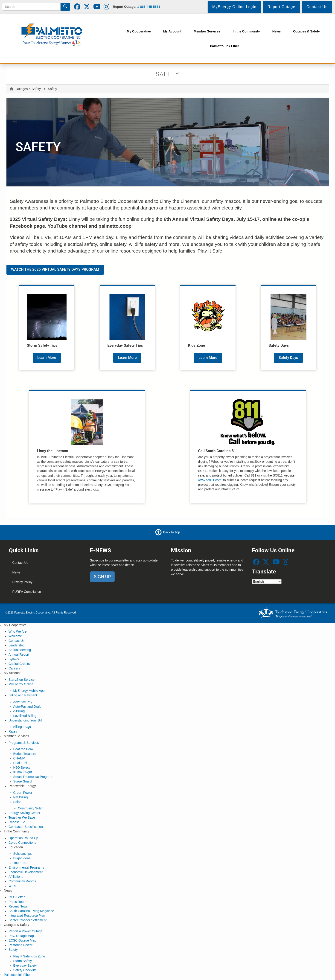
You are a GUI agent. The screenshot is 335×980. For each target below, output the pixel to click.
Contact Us (20, 563)
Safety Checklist (25, 970)
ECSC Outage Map (22, 940)
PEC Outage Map (21, 936)
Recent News (18, 906)
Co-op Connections (22, 843)
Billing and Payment (23, 695)
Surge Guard (22, 781)
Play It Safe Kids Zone (29, 956)
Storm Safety (22, 961)
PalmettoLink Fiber (17, 975)
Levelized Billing (25, 716)
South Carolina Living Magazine (31, 911)
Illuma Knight (22, 772)
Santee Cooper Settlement (28, 920)
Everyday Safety (25, 965)
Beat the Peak (23, 749)
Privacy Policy (22, 582)
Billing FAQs (22, 727)
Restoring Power (20, 945)
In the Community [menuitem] (246, 31)
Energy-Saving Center (24, 813)
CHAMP (19, 758)
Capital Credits (19, 664)
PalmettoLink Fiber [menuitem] (224, 46)
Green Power (23, 793)
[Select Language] (267, 582)
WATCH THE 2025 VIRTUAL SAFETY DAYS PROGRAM (55, 269)
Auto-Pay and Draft (27, 707)
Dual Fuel (20, 763)
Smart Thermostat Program (33, 777)
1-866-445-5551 (149, 7)
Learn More (47, 358)
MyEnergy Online (21, 684)
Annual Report (19, 654)
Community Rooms (22, 881)
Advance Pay (23, 702)
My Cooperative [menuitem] (139, 31)
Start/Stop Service (22, 680)
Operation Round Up (23, 838)
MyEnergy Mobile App (29, 691)
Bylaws (14, 659)
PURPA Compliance (26, 592)
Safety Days (288, 358)
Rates (13, 731)
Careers (14, 668)
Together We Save (22, 817)
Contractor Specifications (26, 827)
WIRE (13, 886)
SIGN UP (102, 577)
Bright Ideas (22, 858)
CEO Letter (17, 897)
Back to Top (172, 532)
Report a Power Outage (25, 931)
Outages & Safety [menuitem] (306, 31)
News (16, 572)
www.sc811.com (210, 480)
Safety (13, 950)
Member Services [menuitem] (207, 31)
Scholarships (22, 854)
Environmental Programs (26, 867)
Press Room (17, 902)
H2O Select (21, 768)
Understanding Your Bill (25, 720)
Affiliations (16, 877)
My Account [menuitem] (172, 31)
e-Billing (19, 711)
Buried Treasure (25, 754)
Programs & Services (24, 743)
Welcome (15, 636)
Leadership (16, 645)
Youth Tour (21, 863)
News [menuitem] (277, 31)
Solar (17, 802)
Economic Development (26, 872)
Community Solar (30, 808)
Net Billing (20, 797)
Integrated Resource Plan (27, 916)
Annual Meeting (20, 650)
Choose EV (17, 822)
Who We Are (17, 631)
